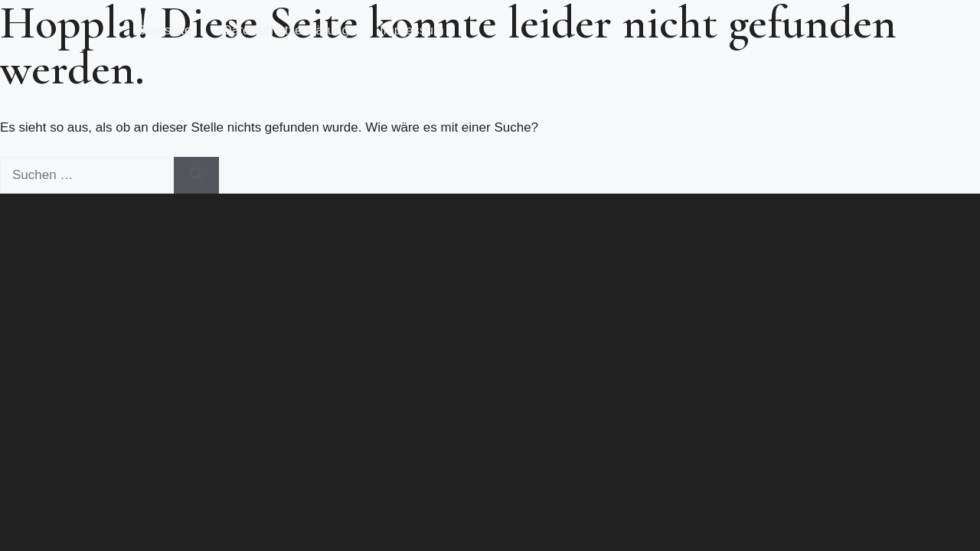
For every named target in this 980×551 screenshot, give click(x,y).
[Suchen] (196, 175)
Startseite (165, 30)
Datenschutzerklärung (286, 30)
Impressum (412, 30)
